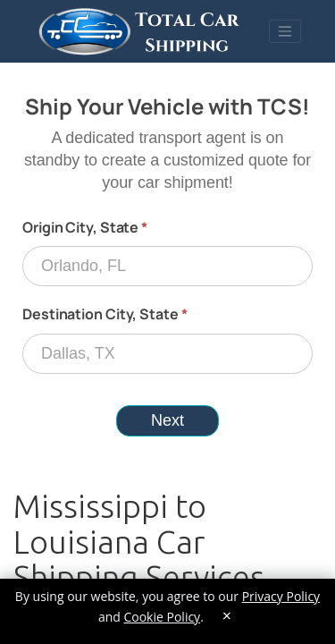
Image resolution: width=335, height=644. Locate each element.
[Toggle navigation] (285, 31)
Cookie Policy (162, 617)
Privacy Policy (281, 596)
